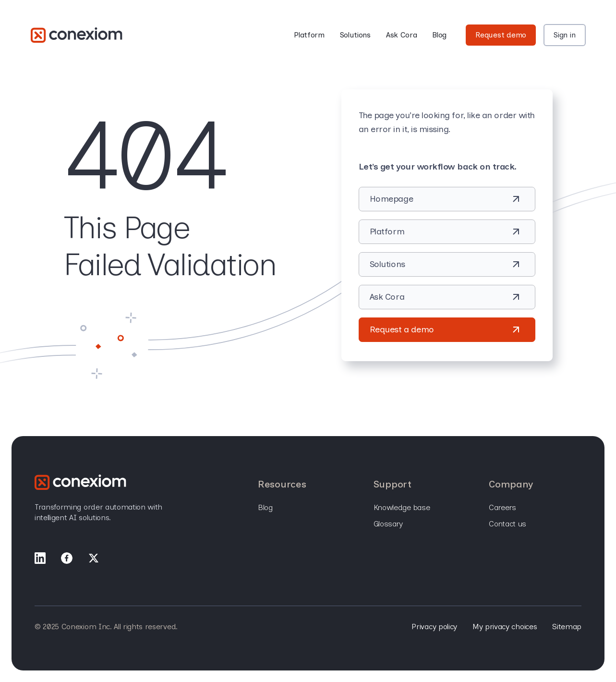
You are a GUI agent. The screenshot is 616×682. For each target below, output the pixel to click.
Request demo (501, 35)
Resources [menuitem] (282, 484)
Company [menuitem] (511, 484)
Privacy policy (434, 627)
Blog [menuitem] (265, 507)
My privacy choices (505, 627)
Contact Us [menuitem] (507, 524)
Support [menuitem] (393, 484)
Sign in (564, 35)
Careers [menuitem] (502, 507)
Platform (309, 35)
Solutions (355, 35)
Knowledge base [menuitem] (402, 507)
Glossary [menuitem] (388, 524)
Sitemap (567, 627)
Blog (439, 35)
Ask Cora (401, 35)
